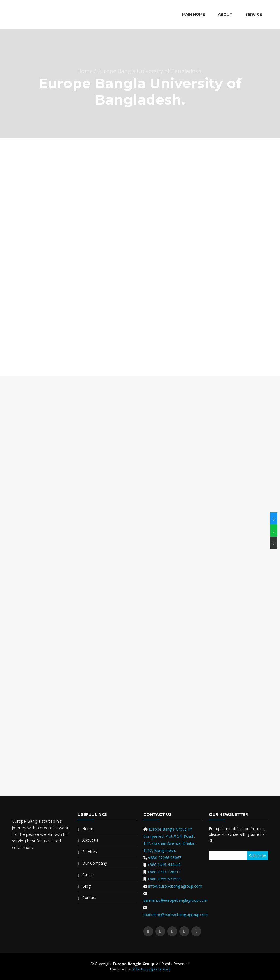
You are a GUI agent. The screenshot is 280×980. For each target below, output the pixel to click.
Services (90, 852)
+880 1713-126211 (164, 872)
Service (254, 14)
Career (88, 875)
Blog (86, 886)
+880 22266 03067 (165, 858)
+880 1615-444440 (164, 865)
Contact (89, 898)
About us (90, 840)
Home (88, 829)
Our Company (95, 863)
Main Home (193, 14)
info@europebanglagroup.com (175, 886)
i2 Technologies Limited (151, 969)
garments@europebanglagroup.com (175, 900)
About (225, 14)
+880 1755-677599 (164, 879)
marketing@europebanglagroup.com (176, 914)
